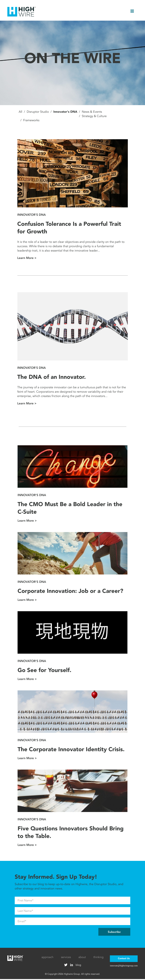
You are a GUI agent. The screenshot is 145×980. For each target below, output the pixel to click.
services (66, 958)
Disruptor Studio (38, 113)
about (82, 958)
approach (47, 958)
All (20, 113)
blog (78, 966)
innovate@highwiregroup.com (124, 967)
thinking (99, 958)
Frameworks (31, 121)
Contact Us (124, 960)
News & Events (92, 113)
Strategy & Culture (94, 117)
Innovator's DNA (65, 113)
